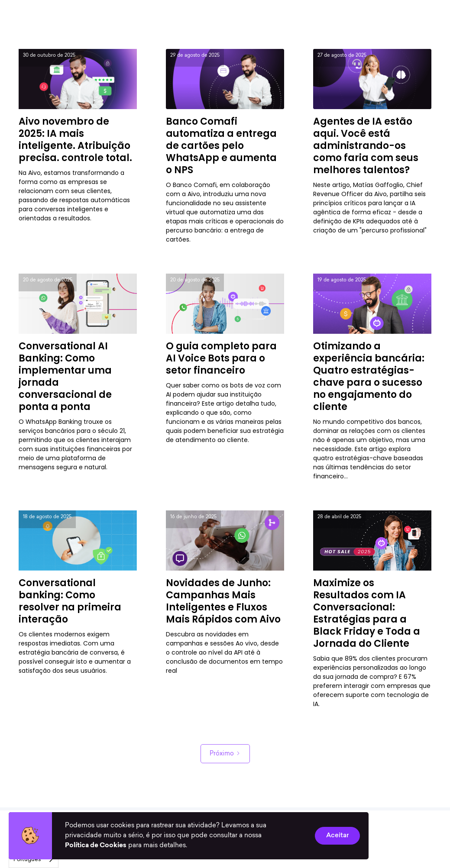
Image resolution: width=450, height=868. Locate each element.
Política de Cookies (96, 845)
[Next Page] (225, 754)
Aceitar (337, 836)
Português (27, 860)
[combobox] (34, 860)
